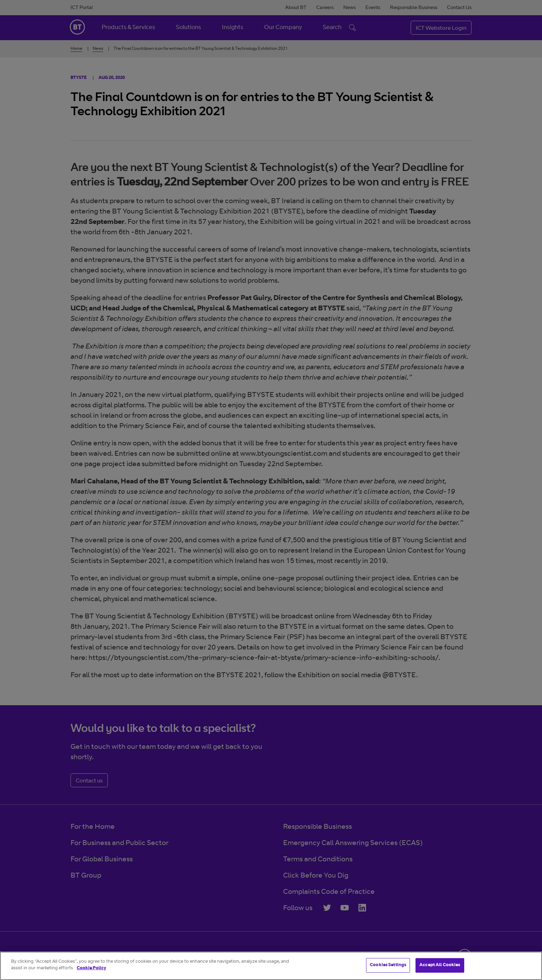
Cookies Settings (388, 965)
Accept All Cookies (440, 965)
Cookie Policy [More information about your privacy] (91, 968)
